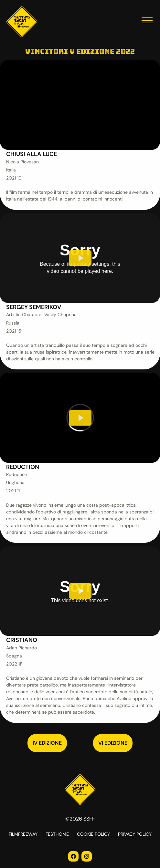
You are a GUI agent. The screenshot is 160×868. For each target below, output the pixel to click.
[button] (147, 22)
